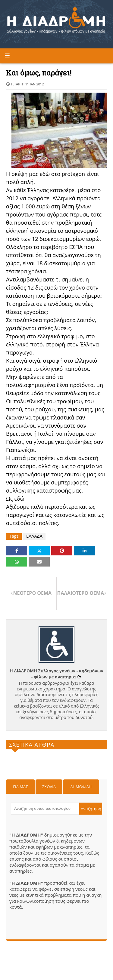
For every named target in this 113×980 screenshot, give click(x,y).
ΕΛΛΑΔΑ (34, 536)
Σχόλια (49, 787)
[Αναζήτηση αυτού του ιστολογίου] (45, 809)
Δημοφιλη (81, 787)
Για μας (20, 787)
